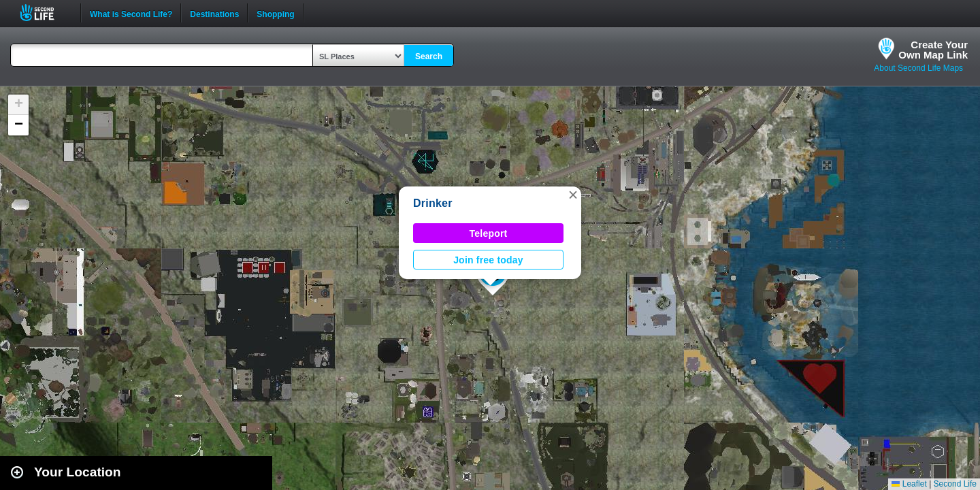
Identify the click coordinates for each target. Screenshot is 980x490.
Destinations (214, 13)
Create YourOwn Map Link (933, 50)
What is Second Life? (131, 13)
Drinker (433, 203)
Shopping (275, 13)
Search (429, 56)
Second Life (45, 13)
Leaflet (909, 484)
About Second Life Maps (918, 68)
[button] (573, 195)
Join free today (488, 260)
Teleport (489, 233)
